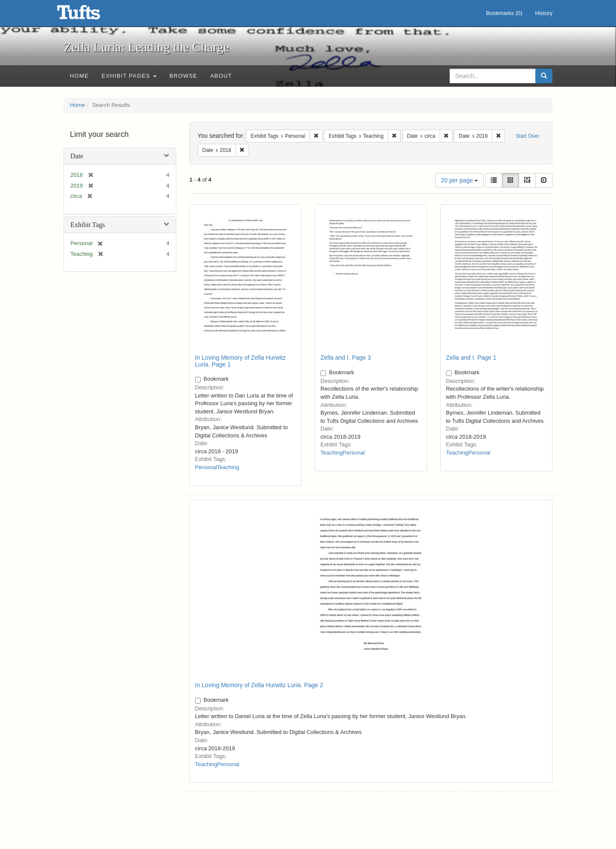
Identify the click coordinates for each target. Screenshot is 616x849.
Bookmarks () (504, 13)
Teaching (228, 467)
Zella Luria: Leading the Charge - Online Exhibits (89, 15)
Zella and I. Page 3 (346, 358)
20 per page (460, 180)
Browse (183, 76)
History (544, 13)
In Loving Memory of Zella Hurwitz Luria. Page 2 (259, 685)
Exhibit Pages (129, 76)
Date (77, 156)
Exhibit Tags (88, 225)
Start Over (527, 136)
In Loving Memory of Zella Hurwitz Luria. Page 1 (241, 361)
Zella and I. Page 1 (471, 358)
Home (79, 76)
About (221, 76)
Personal (206, 467)
